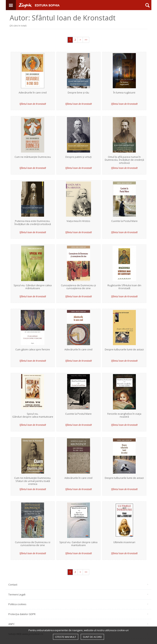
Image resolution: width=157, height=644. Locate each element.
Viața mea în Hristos (78, 221)
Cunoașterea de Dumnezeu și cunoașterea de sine (78, 287)
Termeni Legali (78, 594)
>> (86, 40)
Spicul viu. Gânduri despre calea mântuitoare (33, 287)
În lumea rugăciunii (124, 93)
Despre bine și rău (78, 93)
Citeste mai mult (66, 637)
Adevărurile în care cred (33, 93)
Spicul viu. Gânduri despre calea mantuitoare (33, 415)
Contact (78, 585)
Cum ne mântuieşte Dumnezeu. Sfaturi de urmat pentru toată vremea (33, 481)
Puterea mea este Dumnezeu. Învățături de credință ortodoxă (33, 223)
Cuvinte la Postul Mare (124, 221)
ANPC (78, 624)
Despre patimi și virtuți (78, 157)
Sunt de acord (92, 637)
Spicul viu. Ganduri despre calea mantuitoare (78, 544)
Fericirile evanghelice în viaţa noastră (124, 415)
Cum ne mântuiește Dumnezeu (33, 157)
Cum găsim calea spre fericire (33, 350)
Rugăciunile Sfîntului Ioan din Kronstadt (124, 287)
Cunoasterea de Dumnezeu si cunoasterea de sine (33, 544)
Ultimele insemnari (124, 542)
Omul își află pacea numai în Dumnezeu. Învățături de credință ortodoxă (124, 160)
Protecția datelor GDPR (78, 614)
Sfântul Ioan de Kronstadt (33, 104)
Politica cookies (78, 604)
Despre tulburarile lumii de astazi (124, 350)
